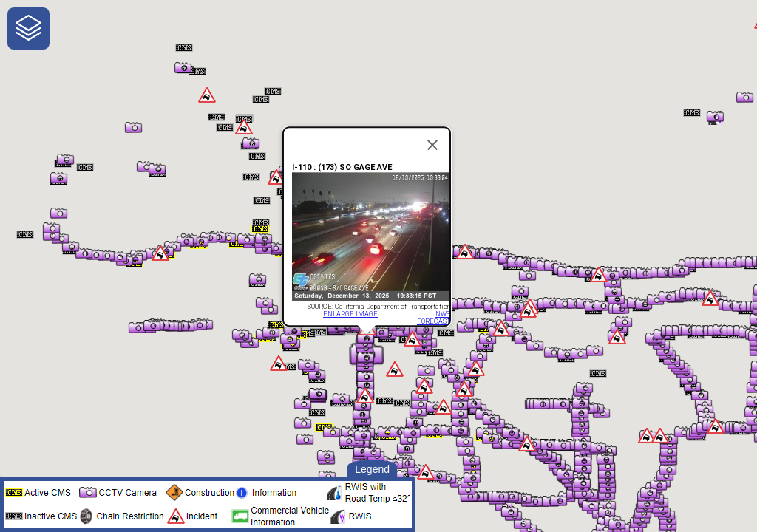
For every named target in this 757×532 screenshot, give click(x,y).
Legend (372, 469)
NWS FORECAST (434, 318)
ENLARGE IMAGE (350, 314)
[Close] (432, 145)
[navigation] (28, 28)
